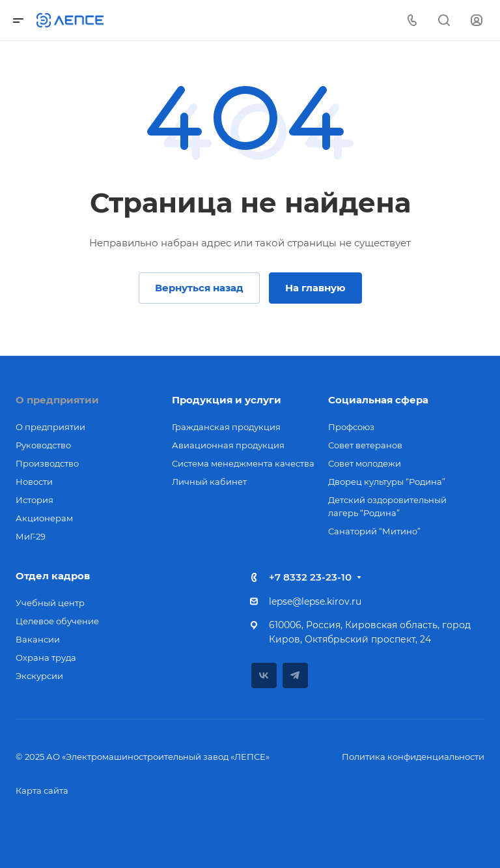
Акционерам (44, 518)
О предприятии (57, 400)
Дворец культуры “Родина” (387, 482)
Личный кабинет (209, 482)
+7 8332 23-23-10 (310, 577)
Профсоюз (351, 427)
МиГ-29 (31, 536)
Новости (34, 482)
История (35, 500)
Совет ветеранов (365, 445)
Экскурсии (39, 676)
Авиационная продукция (228, 445)
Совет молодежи (365, 463)
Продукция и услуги (227, 400)
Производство (47, 463)
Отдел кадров (53, 576)
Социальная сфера (378, 400)
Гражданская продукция (226, 427)
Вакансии (38, 639)
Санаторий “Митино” (374, 531)
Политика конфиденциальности (413, 757)
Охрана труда (46, 658)
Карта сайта (42, 790)
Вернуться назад (199, 288)
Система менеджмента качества (243, 463)
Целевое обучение (57, 621)
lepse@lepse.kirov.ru (315, 601)
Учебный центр (50, 603)
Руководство (43, 445)
